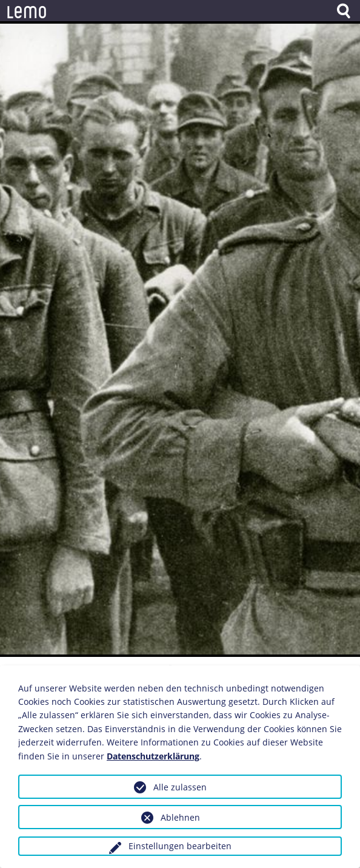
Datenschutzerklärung (153, 756)
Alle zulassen (180, 787)
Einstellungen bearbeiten (180, 846)
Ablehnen (180, 817)
